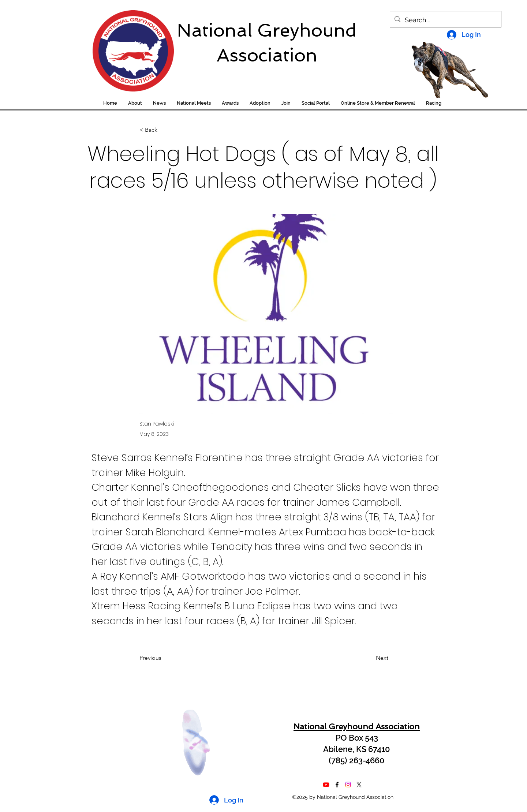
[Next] (370, 658)
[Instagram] (348, 785)
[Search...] (445, 20)
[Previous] (164, 658)
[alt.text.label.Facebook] (337, 785)
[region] (128, 47)
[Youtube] (326, 785)
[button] (434, 103)
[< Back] (164, 130)
